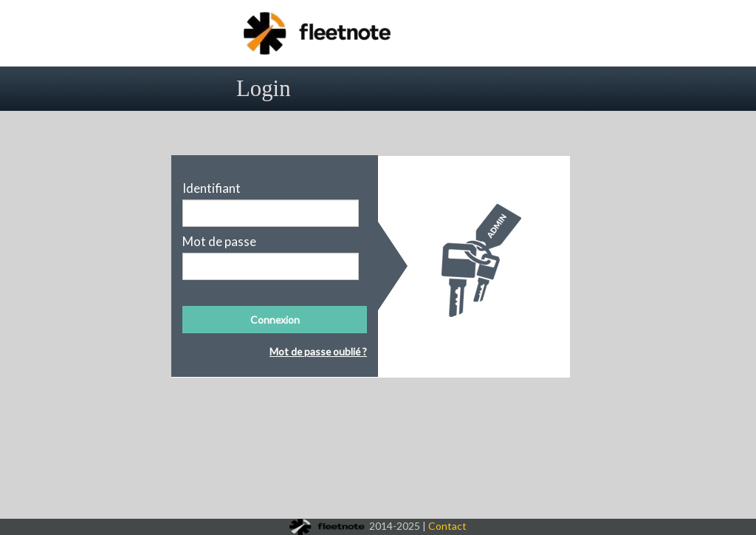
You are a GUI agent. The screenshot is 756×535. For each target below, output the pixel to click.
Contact (447, 526)
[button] (275, 320)
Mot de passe (219, 242)
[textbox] (271, 213)
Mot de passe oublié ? (318, 351)
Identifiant (212, 188)
